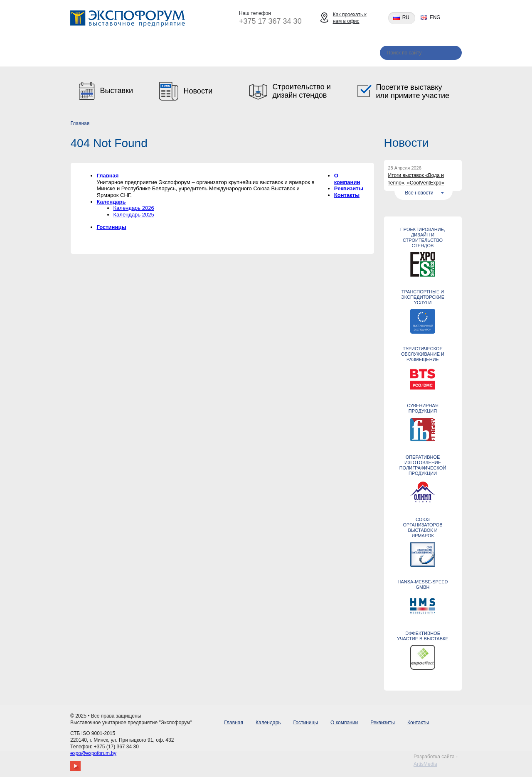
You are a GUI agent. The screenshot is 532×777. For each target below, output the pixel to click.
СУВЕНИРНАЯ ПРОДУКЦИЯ (423, 408)
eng (435, 18)
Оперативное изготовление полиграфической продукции (423, 465)
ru (406, 18)
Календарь (132, 54)
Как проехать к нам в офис (350, 18)
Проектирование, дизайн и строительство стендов (423, 237)
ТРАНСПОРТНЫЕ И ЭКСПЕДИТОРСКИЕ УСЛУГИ (423, 297)
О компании (242, 54)
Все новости (419, 193)
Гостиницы (186, 54)
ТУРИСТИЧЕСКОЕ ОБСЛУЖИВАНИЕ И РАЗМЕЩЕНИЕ (423, 354)
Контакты (349, 54)
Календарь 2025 (134, 215)
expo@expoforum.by (93, 753)
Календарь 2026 (134, 208)
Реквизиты (298, 54)
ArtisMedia (425, 764)
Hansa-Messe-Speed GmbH (422, 584)
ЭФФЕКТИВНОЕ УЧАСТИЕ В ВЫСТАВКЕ (423, 636)
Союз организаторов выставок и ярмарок (422, 527)
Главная (83, 54)
